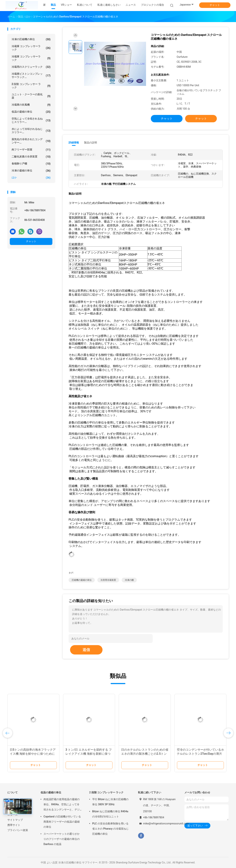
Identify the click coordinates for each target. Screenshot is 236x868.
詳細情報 (74, 143)
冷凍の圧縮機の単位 (31, 39)
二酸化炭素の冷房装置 (31, 157)
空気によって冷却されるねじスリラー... (31, 120)
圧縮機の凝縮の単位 (82, 580)
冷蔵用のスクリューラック (31, 67)
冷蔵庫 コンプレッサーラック (31, 48)
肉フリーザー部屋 (31, 150)
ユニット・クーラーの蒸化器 (31, 96)
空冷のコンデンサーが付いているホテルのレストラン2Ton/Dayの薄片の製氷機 (200, 754)
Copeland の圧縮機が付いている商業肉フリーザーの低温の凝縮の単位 (62, 822)
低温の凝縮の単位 (31, 112)
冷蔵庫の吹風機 (31, 105)
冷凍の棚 (129, 580)
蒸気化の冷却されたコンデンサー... (31, 141)
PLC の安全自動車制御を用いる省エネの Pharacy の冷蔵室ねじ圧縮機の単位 (110, 829)
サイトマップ (15, 820)
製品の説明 (91, 143)
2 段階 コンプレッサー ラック (31, 86)
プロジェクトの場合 (152, 5)
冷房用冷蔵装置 (108, 580)
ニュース (13, 815)
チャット (215, 5)
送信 (86, 650)
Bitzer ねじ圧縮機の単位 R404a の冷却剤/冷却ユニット (110, 814)
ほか (31, 178)
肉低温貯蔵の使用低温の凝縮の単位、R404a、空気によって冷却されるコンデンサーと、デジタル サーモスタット (62, 805)
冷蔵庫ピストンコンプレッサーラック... (31, 75)
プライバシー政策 (18, 830)
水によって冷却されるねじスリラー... (31, 131)
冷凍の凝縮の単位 (31, 171)
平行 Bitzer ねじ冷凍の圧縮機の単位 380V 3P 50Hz (110, 802)
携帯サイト (14, 825)
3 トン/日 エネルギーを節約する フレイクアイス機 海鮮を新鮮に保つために (89, 754)
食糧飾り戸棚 (31, 164)
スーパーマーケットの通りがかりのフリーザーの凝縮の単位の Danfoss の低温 (62, 839)
